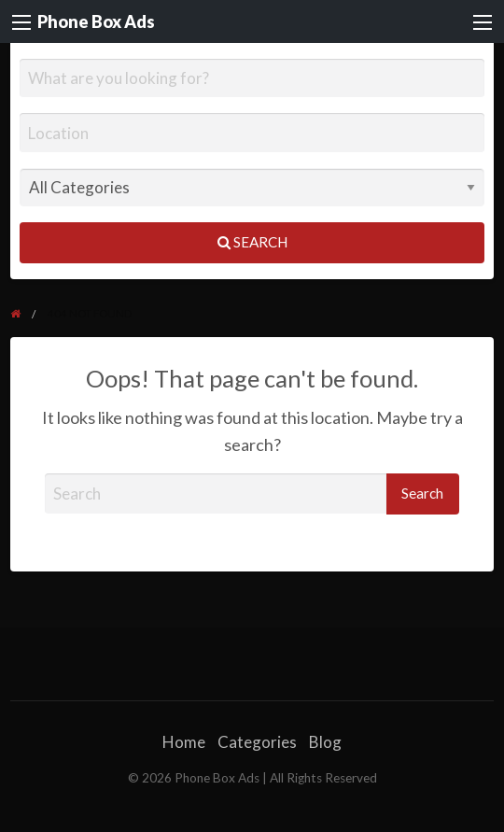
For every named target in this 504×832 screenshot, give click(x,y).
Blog (325, 742)
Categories (257, 742)
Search (252, 242)
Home (184, 742)
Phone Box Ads (96, 21)
